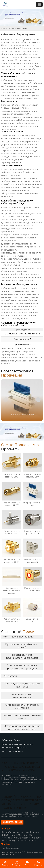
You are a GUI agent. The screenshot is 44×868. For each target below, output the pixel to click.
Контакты (38, 863)
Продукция (16, 863)
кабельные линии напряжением (22, 696)
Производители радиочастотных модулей (22, 656)
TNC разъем (10, 676)
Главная (4, 28)
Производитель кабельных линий (22, 646)
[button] (38, 400)
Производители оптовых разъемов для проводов (22, 667)
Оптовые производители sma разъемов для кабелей (22, 728)
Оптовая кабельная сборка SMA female (22, 706)
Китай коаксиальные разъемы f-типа (22, 717)
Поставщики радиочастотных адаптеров (22, 685)
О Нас (28, 863)
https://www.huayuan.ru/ (29, 262)
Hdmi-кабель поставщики (18, 637)
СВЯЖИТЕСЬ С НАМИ (12, 822)
